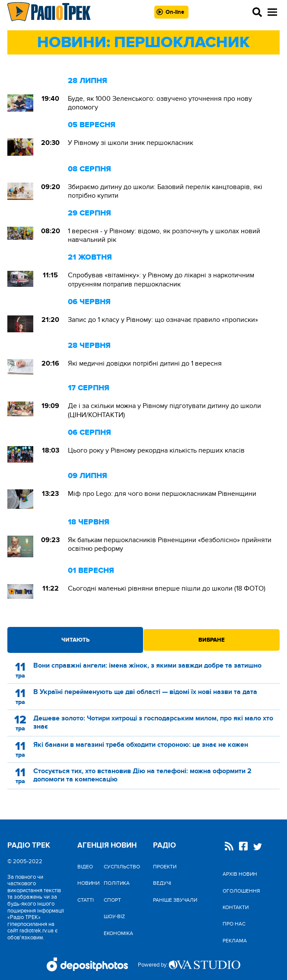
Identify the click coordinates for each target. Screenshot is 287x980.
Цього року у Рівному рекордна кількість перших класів (156, 450)
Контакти (236, 907)
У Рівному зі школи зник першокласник (131, 143)
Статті (86, 900)
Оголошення (241, 891)
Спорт (112, 900)
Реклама (235, 941)
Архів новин (240, 874)
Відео (85, 867)
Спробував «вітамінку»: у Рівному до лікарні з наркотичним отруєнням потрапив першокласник (161, 280)
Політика (117, 883)
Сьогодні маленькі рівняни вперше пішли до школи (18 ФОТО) (167, 588)
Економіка (118, 933)
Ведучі (162, 883)
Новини (88, 883)
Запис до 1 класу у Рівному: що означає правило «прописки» (163, 320)
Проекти (165, 867)
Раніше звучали (175, 900)
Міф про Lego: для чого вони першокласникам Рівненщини (162, 494)
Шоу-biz (114, 916)
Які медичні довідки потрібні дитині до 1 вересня (145, 363)
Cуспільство (122, 867)
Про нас (234, 924)
